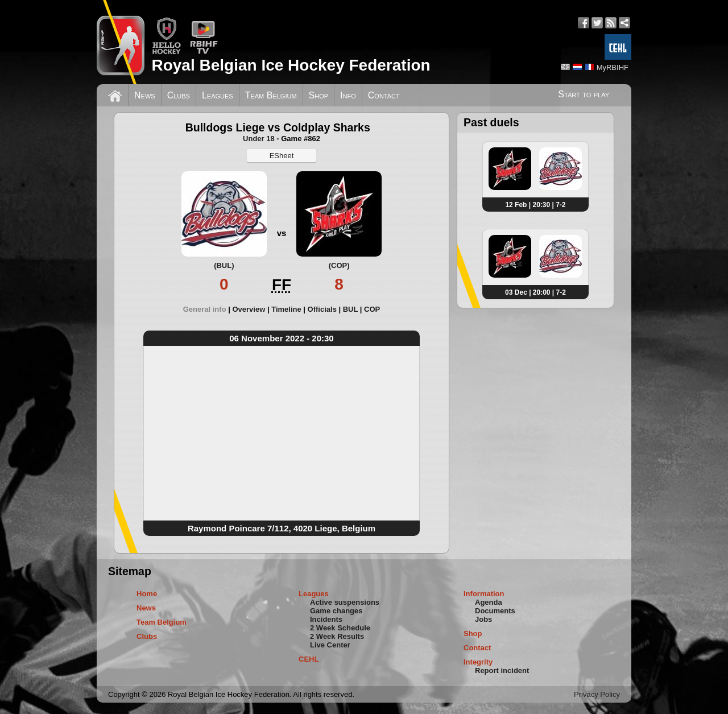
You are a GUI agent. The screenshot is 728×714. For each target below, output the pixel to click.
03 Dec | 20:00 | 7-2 (535, 292)
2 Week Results (337, 636)
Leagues (218, 95)
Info (348, 95)
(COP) (339, 265)
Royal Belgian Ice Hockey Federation (291, 65)
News (145, 95)
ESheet (282, 156)
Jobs (483, 619)
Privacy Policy (597, 694)
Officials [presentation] (322, 309)
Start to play (584, 94)
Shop (319, 95)
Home (147, 594)
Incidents (326, 619)
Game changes (336, 611)
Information (484, 594)
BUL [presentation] (350, 309)
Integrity (478, 662)
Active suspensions (345, 602)
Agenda (489, 602)
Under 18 (259, 139)
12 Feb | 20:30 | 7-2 (535, 205)
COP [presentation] (372, 309)
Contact (384, 95)
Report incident (502, 670)
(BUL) (224, 265)
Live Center (330, 645)
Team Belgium (271, 95)
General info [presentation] (205, 309)
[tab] (208, 309)
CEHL (309, 659)
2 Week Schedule (340, 628)
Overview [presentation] (249, 309)
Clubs (179, 95)
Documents (495, 611)
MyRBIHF (613, 67)
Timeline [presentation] (286, 309)
